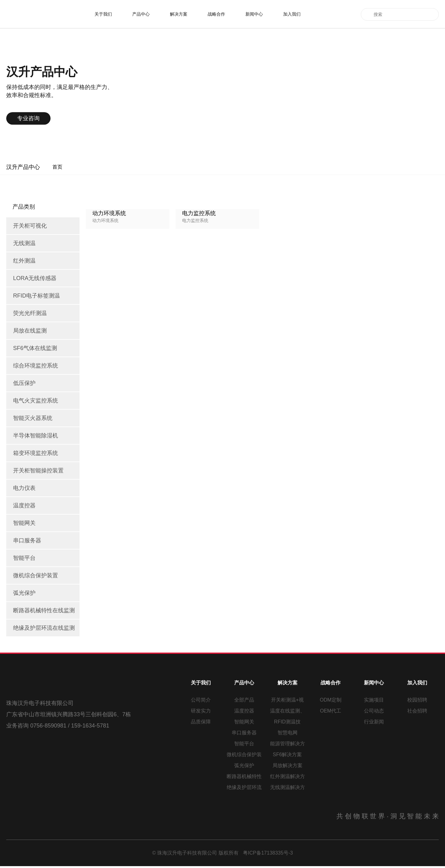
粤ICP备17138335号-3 (268, 855)
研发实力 (201, 711)
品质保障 (201, 722)
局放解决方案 (288, 765)
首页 (57, 167)
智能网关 (244, 722)
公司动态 (374, 711)
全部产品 (244, 700)
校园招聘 (417, 700)
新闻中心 (254, 14)
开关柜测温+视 (287, 700)
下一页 (297, 328)
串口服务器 (244, 733)
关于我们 (103, 14)
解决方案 (179, 14)
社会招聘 (417, 711)
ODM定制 (331, 700)
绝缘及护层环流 (244, 787)
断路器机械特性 (244, 776)
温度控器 (244, 711)
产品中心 (141, 14)
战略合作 (216, 14)
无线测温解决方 (288, 787)
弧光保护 (244, 765)
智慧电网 (288, 733)
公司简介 (201, 700)
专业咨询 (82, 118)
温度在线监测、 (288, 711)
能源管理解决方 (288, 744)
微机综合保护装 (244, 755)
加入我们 (292, 14)
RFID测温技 (287, 722)
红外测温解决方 (288, 776)
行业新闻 (374, 722)
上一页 (245, 328)
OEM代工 (331, 711)
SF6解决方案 (287, 755)
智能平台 (244, 744)
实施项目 (374, 700)
